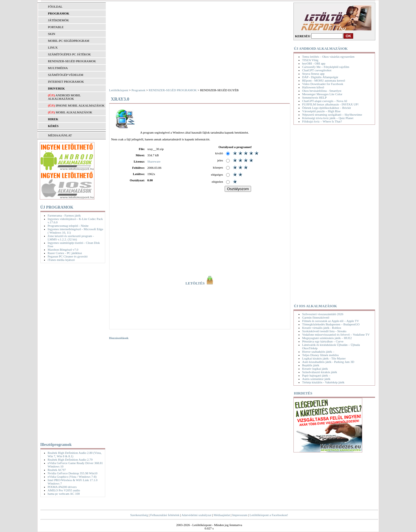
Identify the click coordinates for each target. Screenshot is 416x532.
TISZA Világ (310, 60)
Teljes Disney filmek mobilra (320, 355)
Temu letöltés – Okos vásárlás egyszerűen (328, 57)
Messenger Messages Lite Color (322, 94)
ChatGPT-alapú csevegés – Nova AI (325, 101)
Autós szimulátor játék (316, 379)
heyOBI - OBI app (314, 63)
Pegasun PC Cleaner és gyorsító (68, 256)
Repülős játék (311, 365)
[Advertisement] (72, 352)
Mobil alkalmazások (74, 112)
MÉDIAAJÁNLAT (60, 135)
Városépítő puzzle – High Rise (321, 111)
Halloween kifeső (313, 87)
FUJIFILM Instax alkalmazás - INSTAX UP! (331, 104)
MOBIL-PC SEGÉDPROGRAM (69, 41)
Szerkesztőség (139, 515)
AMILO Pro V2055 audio (64, 490)
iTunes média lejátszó (61, 260)
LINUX (53, 47)
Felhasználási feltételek (165, 515)
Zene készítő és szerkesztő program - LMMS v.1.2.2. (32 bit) (71, 238)
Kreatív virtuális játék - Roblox (322, 328)
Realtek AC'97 (57, 470)
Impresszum (240, 515)
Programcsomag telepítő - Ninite (68, 226)
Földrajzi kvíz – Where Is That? (322, 121)
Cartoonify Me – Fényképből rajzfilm (326, 67)
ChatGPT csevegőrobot (317, 70)
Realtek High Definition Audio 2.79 (70, 460)
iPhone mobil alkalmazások (80, 105)
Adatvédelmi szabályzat (196, 515)
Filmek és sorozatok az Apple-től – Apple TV (331, 321)
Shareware (154, 161)
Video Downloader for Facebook (323, 84)
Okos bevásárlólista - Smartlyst (322, 91)
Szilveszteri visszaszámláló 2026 (323, 314)
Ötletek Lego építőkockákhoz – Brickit (327, 108)
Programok (138, 90)
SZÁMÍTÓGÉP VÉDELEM (66, 75)
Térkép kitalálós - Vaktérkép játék (323, 382)
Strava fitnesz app (313, 74)
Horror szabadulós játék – (318, 352)
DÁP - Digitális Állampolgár (320, 77)
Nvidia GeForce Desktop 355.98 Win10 (73, 473)
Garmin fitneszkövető (316, 317)
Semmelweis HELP (314, 97)
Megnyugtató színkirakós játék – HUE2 (327, 338)
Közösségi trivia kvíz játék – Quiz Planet (328, 118)
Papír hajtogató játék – (316, 375)
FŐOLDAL (55, 7)
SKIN (52, 34)
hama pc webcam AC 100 (64, 494)
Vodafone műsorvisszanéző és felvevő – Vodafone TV (336, 334)
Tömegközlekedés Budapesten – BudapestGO (331, 324)
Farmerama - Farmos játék (64, 215)
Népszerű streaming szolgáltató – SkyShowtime (332, 115)
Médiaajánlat (222, 515)
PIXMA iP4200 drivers (62, 487)
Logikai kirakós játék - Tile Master (324, 358)
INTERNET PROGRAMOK (66, 82)
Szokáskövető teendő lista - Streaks (324, 331)
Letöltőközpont (119, 90)
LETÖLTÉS (200, 283)
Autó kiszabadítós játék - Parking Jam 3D (328, 362)
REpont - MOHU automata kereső (324, 80)
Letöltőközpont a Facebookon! (269, 515)
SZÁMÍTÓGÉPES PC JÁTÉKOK (70, 54)
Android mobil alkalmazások (64, 97)
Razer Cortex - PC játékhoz (65, 253)
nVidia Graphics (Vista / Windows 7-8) (72, 477)
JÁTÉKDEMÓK (59, 20)
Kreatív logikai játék (315, 369)
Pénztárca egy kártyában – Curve (323, 341)
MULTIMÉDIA (58, 68)
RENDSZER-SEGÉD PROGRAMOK (72, 61)
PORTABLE (56, 27)
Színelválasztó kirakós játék (320, 372)
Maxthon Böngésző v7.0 (63, 250)
